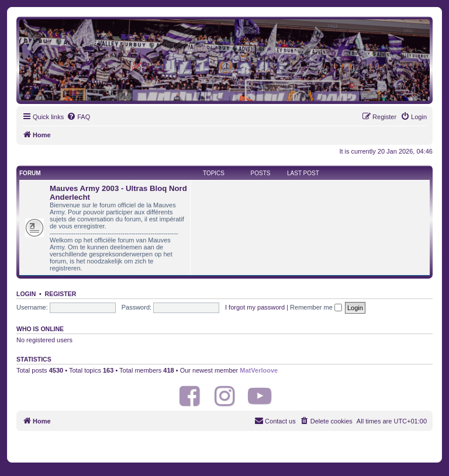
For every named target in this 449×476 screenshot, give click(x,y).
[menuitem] (78, 117)
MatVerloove (259, 370)
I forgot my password (255, 307)
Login (26, 294)
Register (61, 294)
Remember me (316, 307)
